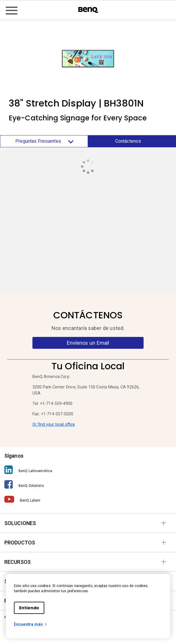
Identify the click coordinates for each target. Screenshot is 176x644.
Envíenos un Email (88, 343)
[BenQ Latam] (88, 499)
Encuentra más (31, 624)
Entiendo (29, 608)
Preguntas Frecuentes (44, 141)
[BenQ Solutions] (88, 485)
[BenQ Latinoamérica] (88, 470)
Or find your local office (54, 424)
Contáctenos (128, 141)
